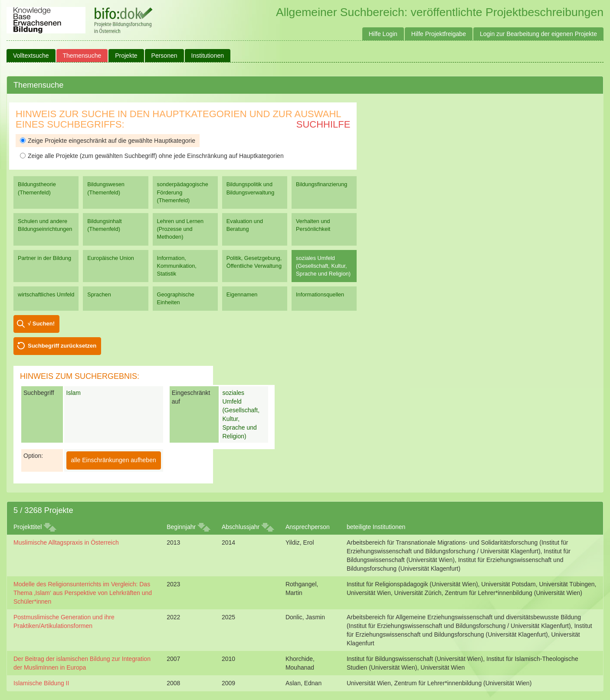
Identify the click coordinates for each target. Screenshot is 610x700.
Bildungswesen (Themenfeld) (106, 188)
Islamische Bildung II (41, 683)
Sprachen (99, 294)
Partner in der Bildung (44, 258)
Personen (164, 56)
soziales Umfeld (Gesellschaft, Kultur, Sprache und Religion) (323, 266)
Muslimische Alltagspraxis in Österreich (66, 542)
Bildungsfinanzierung (321, 184)
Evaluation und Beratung (245, 225)
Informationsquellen (320, 294)
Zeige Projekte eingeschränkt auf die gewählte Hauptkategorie (108, 141)
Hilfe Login (383, 34)
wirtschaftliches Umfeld (46, 294)
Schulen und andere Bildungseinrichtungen (45, 225)
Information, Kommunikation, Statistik (177, 266)
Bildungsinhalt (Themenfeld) (104, 225)
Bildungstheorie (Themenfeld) (37, 188)
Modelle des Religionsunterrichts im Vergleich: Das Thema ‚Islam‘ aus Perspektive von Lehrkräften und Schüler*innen (83, 593)
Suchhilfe (323, 124)
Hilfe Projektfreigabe (439, 34)
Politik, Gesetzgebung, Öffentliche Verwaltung (254, 262)
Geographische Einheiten (176, 298)
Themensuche (82, 56)
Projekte (126, 56)
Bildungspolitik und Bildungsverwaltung (250, 188)
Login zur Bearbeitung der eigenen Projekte (538, 34)
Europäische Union (111, 258)
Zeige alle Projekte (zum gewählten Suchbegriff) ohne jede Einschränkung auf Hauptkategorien (152, 156)
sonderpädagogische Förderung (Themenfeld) (183, 192)
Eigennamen (242, 294)
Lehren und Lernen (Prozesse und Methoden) (180, 229)
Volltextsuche (31, 56)
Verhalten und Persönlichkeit (313, 225)
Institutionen (208, 56)
